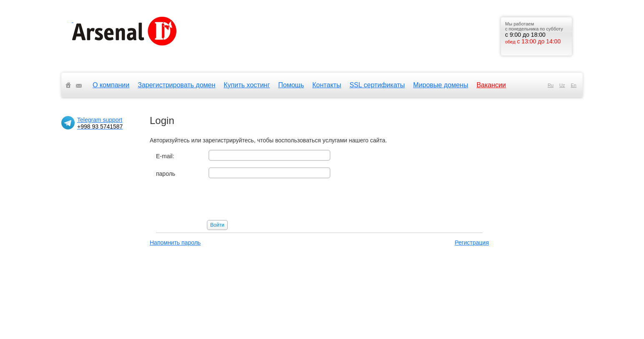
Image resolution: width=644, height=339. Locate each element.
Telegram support (100, 123)
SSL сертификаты (377, 85)
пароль (166, 174)
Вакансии (491, 85)
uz (562, 85)
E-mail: (165, 156)
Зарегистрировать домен (176, 85)
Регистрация (472, 243)
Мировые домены (441, 85)
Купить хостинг (247, 85)
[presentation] (219, 201)
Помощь (291, 85)
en (574, 85)
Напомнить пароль (175, 243)
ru (551, 85)
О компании (111, 85)
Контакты (327, 85)
